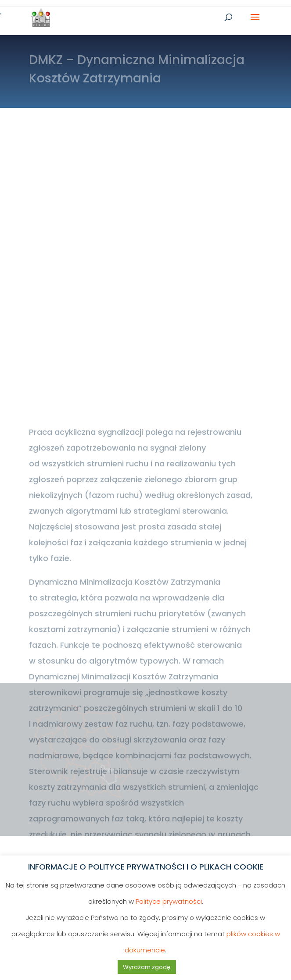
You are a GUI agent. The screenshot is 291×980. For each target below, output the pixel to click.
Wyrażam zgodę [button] (147, 967)
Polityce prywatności (169, 901)
